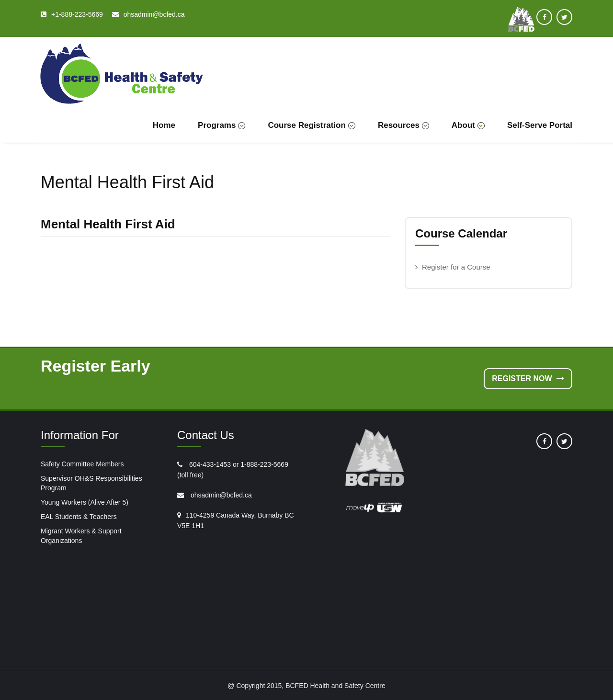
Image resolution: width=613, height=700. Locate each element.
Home (164, 125)
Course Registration (311, 125)
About (468, 125)
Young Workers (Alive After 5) (85, 502)
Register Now (528, 378)
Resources (403, 125)
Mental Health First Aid (108, 224)
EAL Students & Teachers (79, 517)
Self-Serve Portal (540, 125)
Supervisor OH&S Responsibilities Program (91, 483)
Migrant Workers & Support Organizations (81, 536)
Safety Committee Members (82, 464)
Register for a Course (456, 267)
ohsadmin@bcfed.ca (220, 495)
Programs (221, 125)
